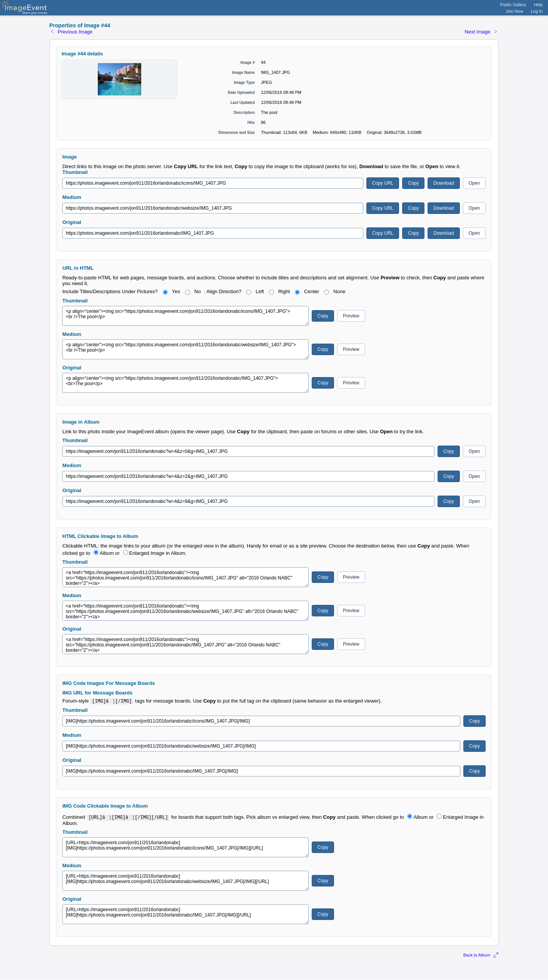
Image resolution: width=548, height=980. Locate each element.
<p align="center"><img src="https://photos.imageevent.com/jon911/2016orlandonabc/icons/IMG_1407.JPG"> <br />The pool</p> (185, 316)
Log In (537, 11)
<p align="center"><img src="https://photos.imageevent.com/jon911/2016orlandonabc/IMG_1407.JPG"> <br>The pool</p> (185, 383)
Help (538, 5)
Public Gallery (513, 5)
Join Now (514, 11)
